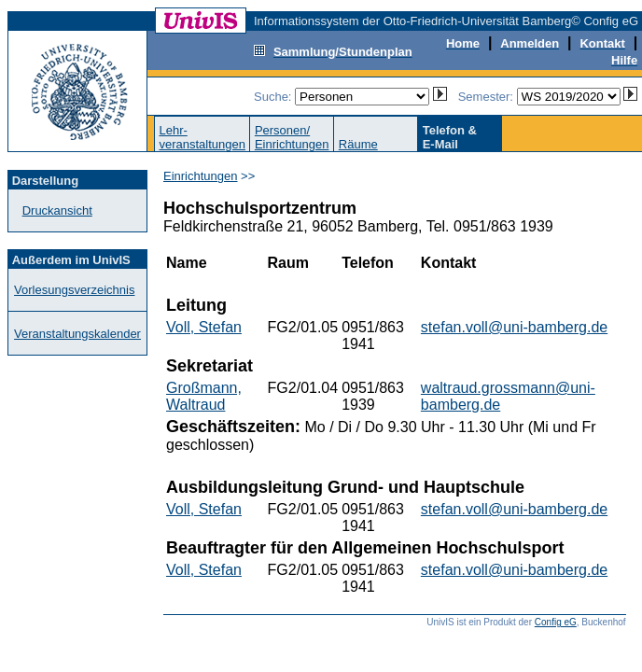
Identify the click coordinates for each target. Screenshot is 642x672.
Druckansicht (57, 210)
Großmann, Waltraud (204, 396)
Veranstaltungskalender (77, 334)
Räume (358, 144)
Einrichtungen (201, 176)
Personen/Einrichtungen (292, 137)
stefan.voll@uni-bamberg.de (514, 327)
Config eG (556, 622)
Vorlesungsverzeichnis (74, 290)
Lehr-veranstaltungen (202, 137)
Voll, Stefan (204, 327)
